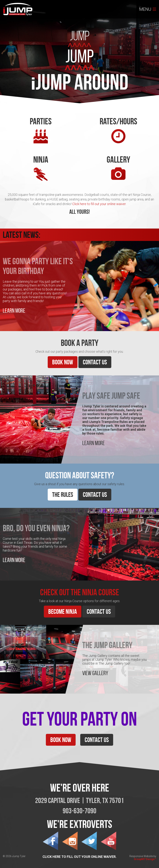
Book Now (63, 362)
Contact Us (95, 362)
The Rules (63, 495)
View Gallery (95, 673)
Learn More (14, 311)
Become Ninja (63, 611)
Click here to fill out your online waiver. (99, 204)
